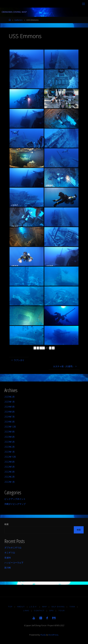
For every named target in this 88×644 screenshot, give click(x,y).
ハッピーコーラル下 (14, 563)
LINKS (26, 611)
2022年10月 (10, 457)
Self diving (58, 607)
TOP (10, 607)
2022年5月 (10, 467)
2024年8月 (10, 412)
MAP (45, 607)
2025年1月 (10, 402)
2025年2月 (10, 397)
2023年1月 (10, 452)
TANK (72, 607)
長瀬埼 (8, 558)
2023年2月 (10, 447)
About (21, 607)
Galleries (18, 20)
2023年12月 (10, 427)
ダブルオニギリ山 (13, 547)
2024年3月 (10, 422)
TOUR (62, 611)
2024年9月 (10, 407)
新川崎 (8, 568)
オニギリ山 (10, 552)
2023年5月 (10, 442)
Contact (39, 611)
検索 (7, 524)
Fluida (43, 635)
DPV (52, 611)
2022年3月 (10, 472)
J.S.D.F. (33, 607)
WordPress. (53, 635)
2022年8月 (10, 462)
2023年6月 (10, 437)
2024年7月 (10, 417)
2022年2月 (10, 477)
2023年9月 (10, 432)
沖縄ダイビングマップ (15, 504)
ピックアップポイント (15, 499)
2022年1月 (10, 482)
